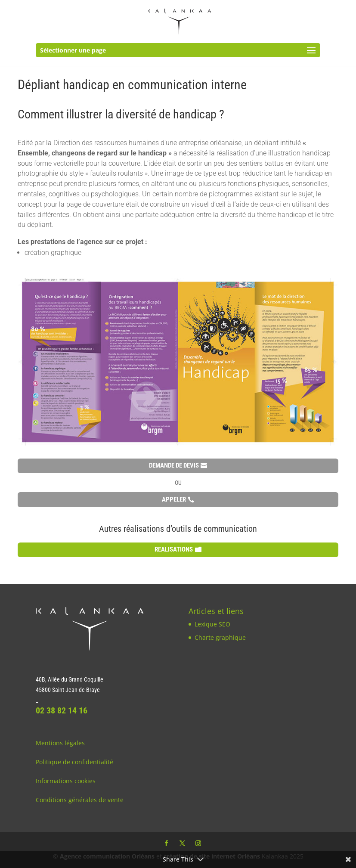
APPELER (174, 499)
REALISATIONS (174, 549)
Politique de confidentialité (74, 762)
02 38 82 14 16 (62, 710)
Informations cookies (66, 781)
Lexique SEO (212, 624)
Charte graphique (220, 637)
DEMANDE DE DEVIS (174, 465)
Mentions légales (60, 743)
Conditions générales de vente (80, 800)
